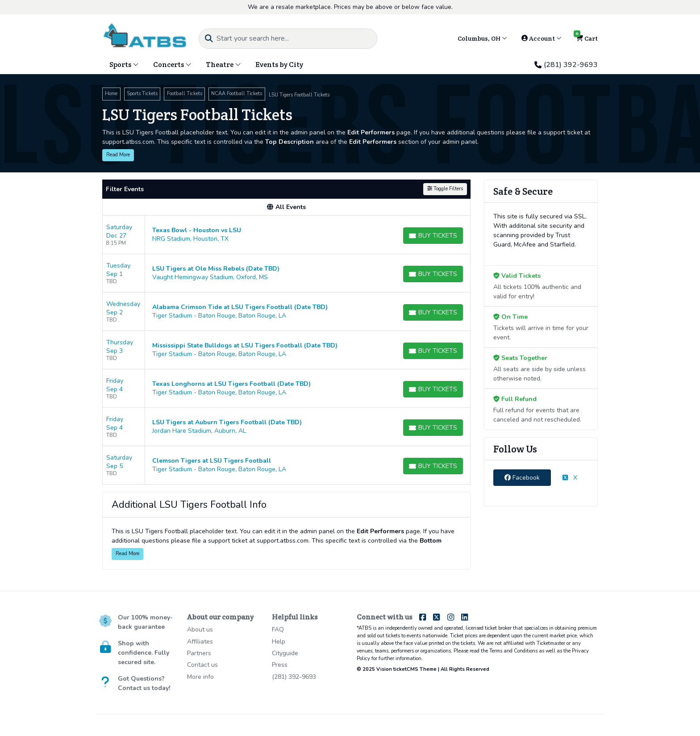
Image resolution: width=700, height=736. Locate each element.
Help (279, 642)
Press (280, 665)
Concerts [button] (172, 65)
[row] (286, 235)
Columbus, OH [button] (482, 38)
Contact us (202, 665)
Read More (118, 155)
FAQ (278, 629)
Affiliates (200, 642)
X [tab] (570, 478)
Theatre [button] (223, 65)
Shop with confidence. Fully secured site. (144, 653)
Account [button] (542, 38)
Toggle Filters (445, 189)
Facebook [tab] (522, 478)
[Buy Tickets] (433, 236)
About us (200, 629)
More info (200, 677)
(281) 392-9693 (566, 65)
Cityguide (285, 653)
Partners (199, 653)
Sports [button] (124, 65)
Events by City (279, 65)
